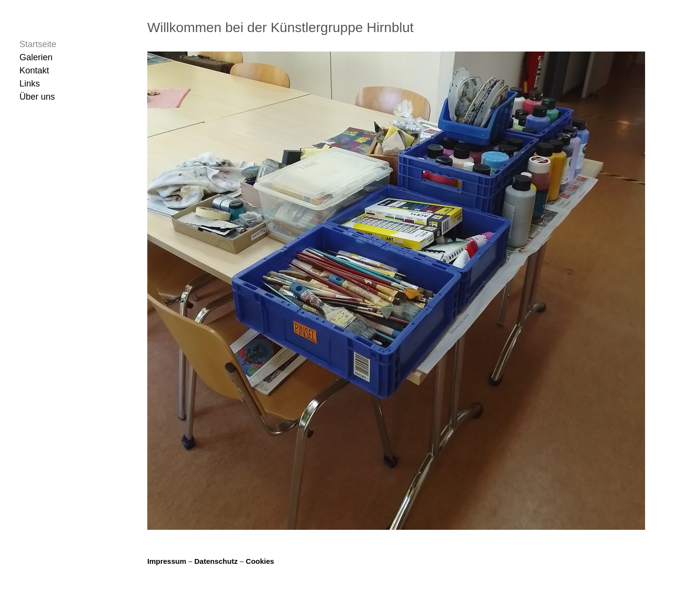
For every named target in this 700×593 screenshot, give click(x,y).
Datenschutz (217, 561)
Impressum (168, 561)
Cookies (260, 561)
